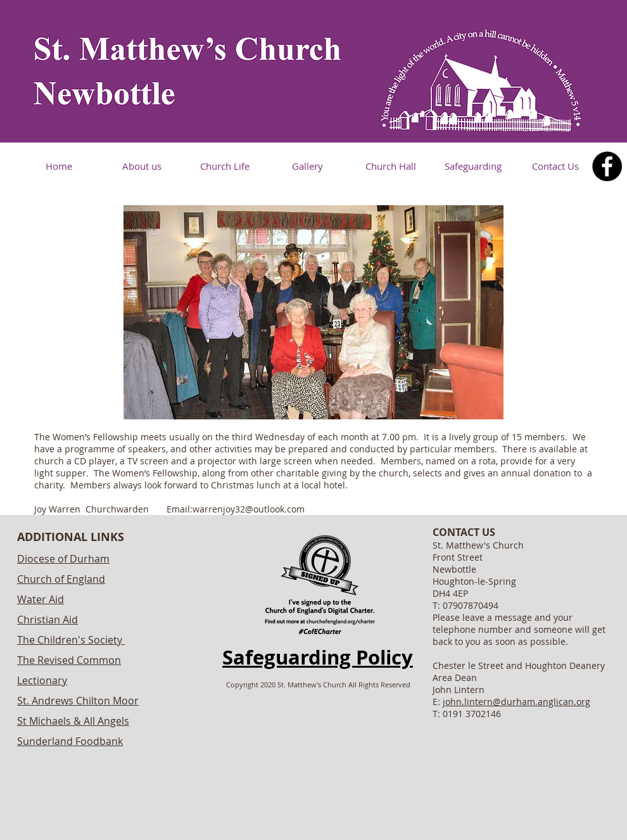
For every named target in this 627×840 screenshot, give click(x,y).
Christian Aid (47, 620)
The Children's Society (70, 640)
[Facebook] (607, 166)
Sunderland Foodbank (70, 741)
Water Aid (41, 599)
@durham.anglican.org (541, 702)
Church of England (61, 579)
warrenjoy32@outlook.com (249, 509)
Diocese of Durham (63, 559)
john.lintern (468, 702)
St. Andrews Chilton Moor (78, 701)
